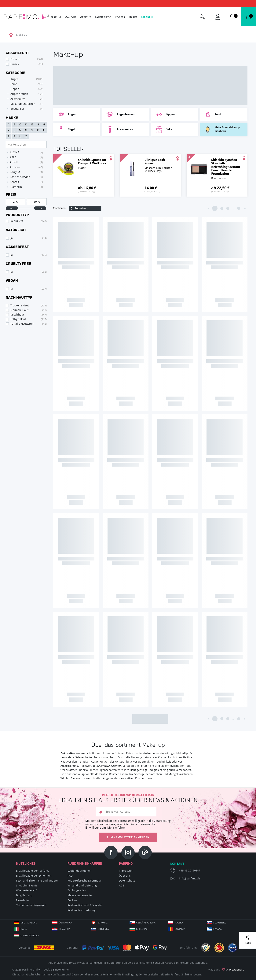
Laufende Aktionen (79, 871)
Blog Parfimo (24, 895)
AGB (122, 885)
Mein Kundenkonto (80, 895)
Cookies (72, 900)
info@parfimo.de (190, 878)
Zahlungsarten (77, 890)
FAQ (70, 876)
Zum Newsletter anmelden (128, 837)
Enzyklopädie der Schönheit (34, 876)
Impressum (126, 871)
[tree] (24, 94)
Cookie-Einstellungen (57, 969)
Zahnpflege (103, 17)
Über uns (125, 876)
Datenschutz (127, 880)
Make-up (71, 17)
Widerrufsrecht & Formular (85, 880)
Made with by (226, 969)
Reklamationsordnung (82, 910)
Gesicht (86, 17)
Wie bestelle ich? (27, 890)
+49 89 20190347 (190, 870)
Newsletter (23, 900)
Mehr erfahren (117, 827)
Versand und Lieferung (82, 885)
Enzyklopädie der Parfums (33, 871)
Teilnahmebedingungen (31, 905)
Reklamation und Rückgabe (85, 905)
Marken (147, 17)
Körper (120, 17)
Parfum (56, 17)
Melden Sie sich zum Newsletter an (128, 798)
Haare (133, 17)
